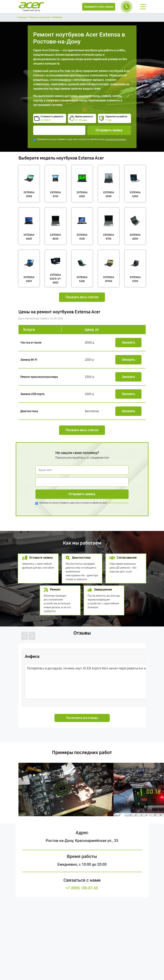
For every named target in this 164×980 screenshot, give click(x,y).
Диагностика (29, 411)
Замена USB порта (32, 394)
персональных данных (116, 139)
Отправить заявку (109, 130)
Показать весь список (82, 297)
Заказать (128, 342)
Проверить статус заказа (99, 7)
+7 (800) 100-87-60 (82, 888)
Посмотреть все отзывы (82, 718)
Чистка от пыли (31, 343)
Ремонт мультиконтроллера (39, 377)
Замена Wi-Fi (29, 360)
